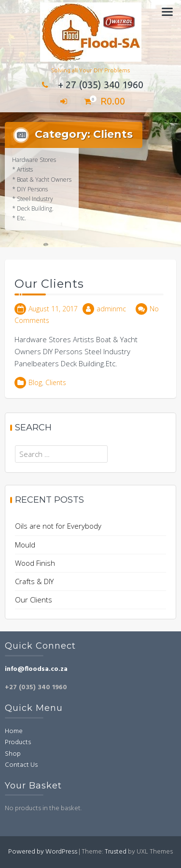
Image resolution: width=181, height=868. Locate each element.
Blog (35, 382)
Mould (25, 545)
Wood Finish (35, 563)
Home (14, 731)
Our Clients (49, 284)
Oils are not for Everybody (58, 526)
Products (18, 742)
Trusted (116, 852)
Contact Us (21, 765)
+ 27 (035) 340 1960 (91, 85)
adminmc (111, 309)
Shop (13, 754)
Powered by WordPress (43, 852)
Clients (56, 382)
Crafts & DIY (34, 581)
